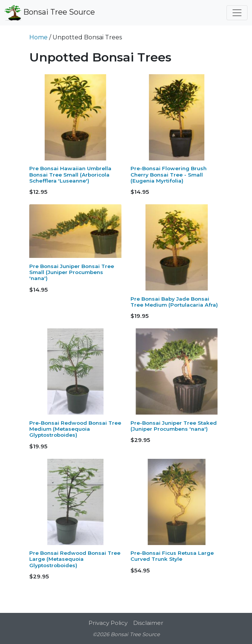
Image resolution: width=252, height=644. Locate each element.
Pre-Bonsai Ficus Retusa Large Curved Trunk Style (172, 556)
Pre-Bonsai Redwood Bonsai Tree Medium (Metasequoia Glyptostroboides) (75, 429)
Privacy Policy (108, 623)
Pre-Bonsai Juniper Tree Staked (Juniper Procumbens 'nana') (174, 426)
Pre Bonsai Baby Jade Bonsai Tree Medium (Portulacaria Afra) (174, 302)
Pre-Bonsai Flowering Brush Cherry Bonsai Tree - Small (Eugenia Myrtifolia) (169, 174)
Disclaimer (148, 623)
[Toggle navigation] (237, 13)
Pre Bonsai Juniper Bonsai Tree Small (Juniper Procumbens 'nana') (72, 272)
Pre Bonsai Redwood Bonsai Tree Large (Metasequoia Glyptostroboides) (75, 559)
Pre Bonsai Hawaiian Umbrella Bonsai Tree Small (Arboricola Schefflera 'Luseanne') (70, 174)
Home (38, 37)
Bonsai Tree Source (50, 13)
